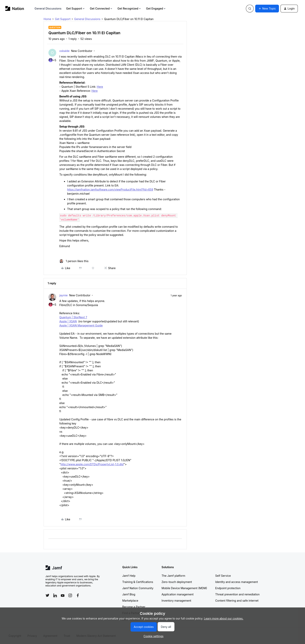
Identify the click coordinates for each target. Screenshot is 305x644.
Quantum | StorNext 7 (73, 317)
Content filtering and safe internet (237, 601)
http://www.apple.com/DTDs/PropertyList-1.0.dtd (92, 464)
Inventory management (176, 601)
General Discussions (48, 8)
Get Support (76, 8)
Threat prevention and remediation (238, 594)
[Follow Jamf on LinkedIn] (55, 595)
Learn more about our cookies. (224, 618)
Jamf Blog (129, 594)
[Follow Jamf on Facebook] (78, 595)
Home (47, 19)
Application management (178, 594)
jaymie (64, 295)
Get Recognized (129, 8)
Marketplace (130, 601)
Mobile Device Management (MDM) (184, 588)
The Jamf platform (174, 576)
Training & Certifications (138, 582)
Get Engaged (156, 8)
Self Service (223, 576)
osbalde (64, 51)
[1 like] (74, 261)
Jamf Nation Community (138, 588)
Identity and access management (237, 582)
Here (100, 87)
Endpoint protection (228, 588)
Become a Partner (134, 607)
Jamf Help (129, 576)
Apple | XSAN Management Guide (81, 325)
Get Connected (101, 8)
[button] (267, 9)
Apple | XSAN (68, 321)
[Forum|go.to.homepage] (15, 8)
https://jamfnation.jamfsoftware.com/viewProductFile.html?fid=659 (110, 189)
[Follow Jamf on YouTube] (63, 595)
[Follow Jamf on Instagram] (70, 595)
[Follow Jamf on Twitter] (47, 595)
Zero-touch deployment (177, 582)
